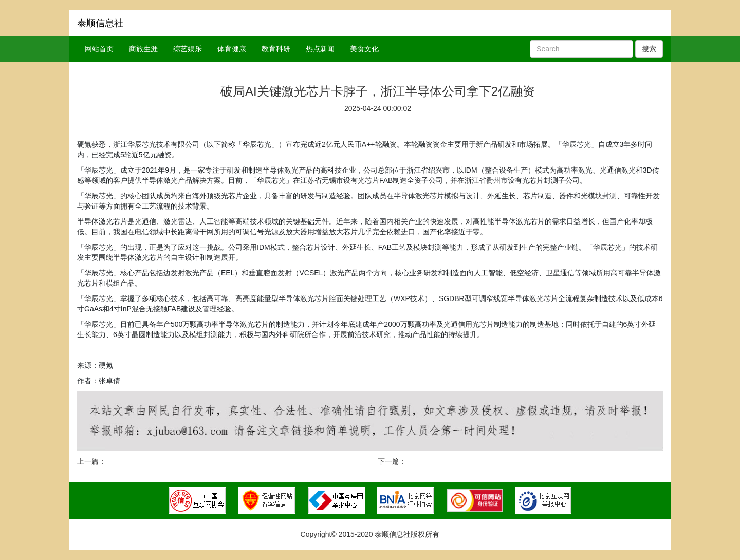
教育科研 (276, 49)
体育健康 (232, 49)
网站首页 (99, 49)
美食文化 (364, 49)
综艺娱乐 (188, 49)
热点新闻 (320, 49)
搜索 (649, 49)
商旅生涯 (143, 49)
